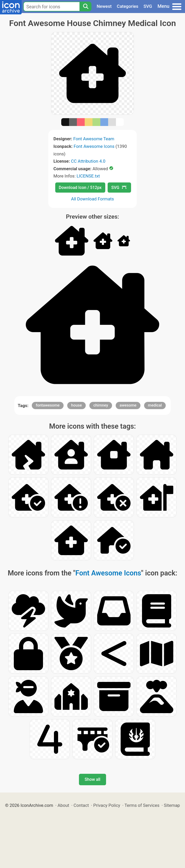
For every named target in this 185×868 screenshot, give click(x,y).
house (76, 405)
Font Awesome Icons (94, 146)
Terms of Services (142, 805)
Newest (104, 6)
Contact (81, 805)
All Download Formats (93, 199)
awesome (128, 405)
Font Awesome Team (94, 139)
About (63, 805)
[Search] (85, 7)
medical (155, 405)
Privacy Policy (107, 805)
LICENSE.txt (88, 176)
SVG (148, 6)
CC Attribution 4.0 (88, 161)
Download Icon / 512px (80, 188)
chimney (101, 405)
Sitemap (172, 805)
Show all (92, 779)
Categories (128, 6)
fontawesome (48, 405)
